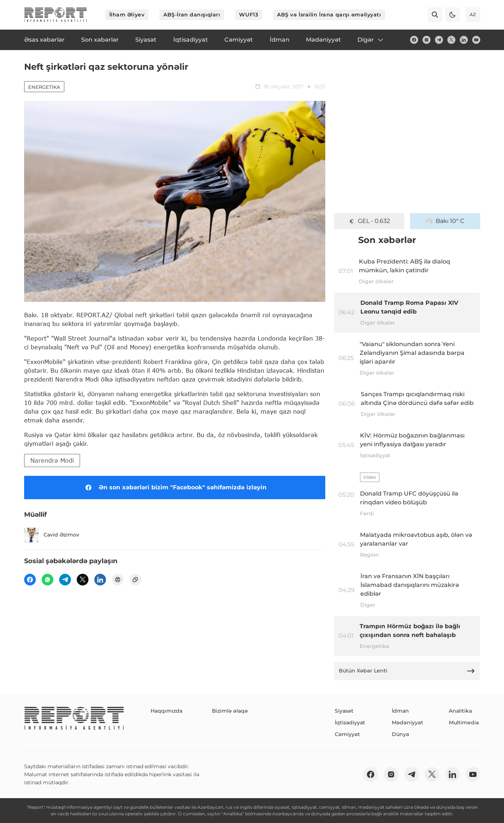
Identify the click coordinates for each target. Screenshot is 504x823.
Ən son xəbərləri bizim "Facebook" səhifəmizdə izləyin (175, 488)
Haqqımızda (166, 711)
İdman (400, 711)
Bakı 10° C (445, 221)
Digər (371, 40)
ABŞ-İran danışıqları (192, 15)
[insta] (427, 40)
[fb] (414, 40)
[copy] (135, 580)
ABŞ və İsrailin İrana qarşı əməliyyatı (329, 15)
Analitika (460, 711)
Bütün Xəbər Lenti (407, 671)
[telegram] (439, 40)
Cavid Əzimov (52, 535)
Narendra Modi (52, 460)
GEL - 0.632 (369, 221)
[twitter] (451, 40)
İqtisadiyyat (350, 723)
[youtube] (476, 40)
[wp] (48, 580)
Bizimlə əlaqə (230, 711)
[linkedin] (464, 40)
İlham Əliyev (127, 15)
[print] (118, 580)
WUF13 (249, 15)
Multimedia (464, 723)
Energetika (44, 87)
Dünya (400, 734)
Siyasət (344, 711)
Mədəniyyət (408, 723)
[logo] (56, 15)
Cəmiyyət (347, 734)
